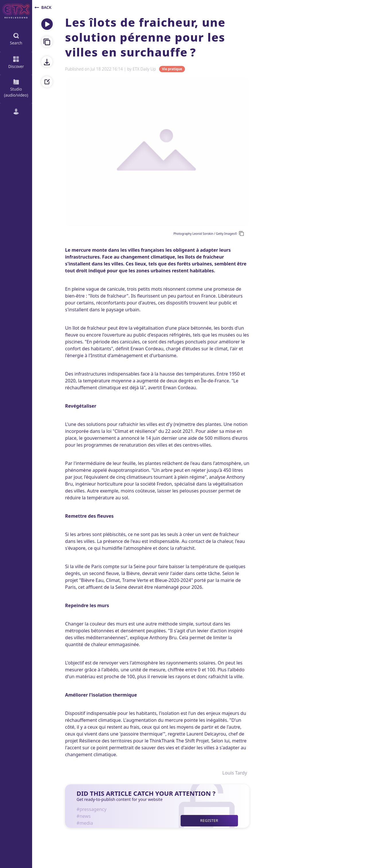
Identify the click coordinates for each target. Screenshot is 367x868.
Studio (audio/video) (16, 88)
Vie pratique (172, 69)
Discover (16, 62)
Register (209, 820)
